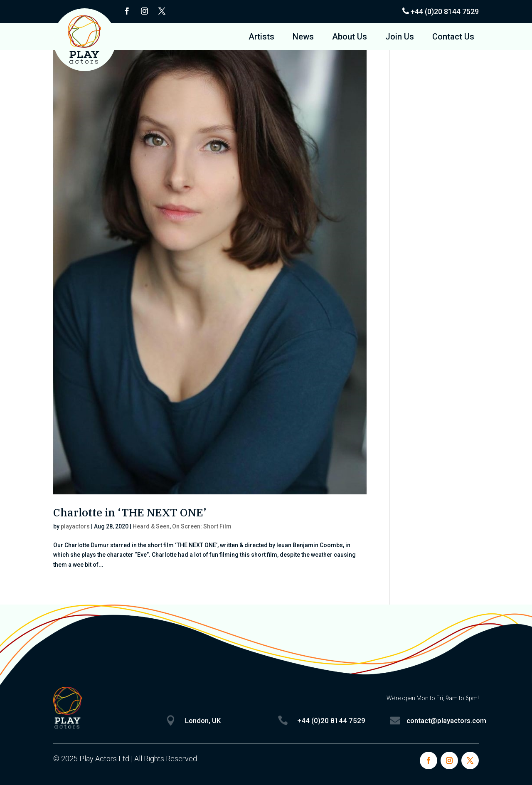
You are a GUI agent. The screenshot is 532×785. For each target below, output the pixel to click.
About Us (350, 38)
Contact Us (453, 38)
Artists (261, 38)
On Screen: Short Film (202, 526)
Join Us (400, 38)
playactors (75, 526)
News (303, 38)
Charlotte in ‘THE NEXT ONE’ (130, 512)
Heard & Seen (151, 526)
